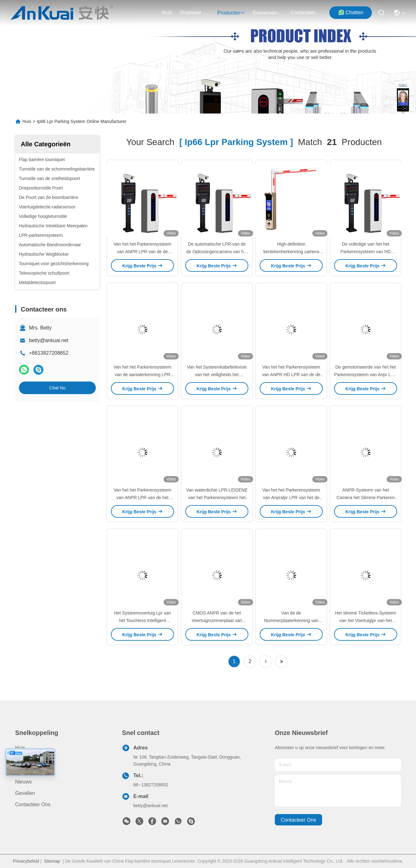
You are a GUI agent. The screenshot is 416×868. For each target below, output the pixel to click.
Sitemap (52, 861)
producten (231, 13)
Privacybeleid (26, 861)
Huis (167, 12)
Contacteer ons (33, 804)
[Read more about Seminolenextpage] (266, 661)
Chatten (351, 12)
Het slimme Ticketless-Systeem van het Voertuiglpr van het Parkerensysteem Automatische (366, 620)
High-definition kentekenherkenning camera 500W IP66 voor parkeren (291, 252)
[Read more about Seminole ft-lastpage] (281, 661)
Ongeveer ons (32, 770)
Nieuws (23, 782)
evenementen (268, 13)
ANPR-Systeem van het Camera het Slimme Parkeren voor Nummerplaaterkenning (366, 498)
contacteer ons (306, 12)
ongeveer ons (194, 12)
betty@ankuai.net (49, 340)
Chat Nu (57, 388)
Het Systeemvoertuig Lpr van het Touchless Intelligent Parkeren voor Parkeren (143, 620)
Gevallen (25, 793)
